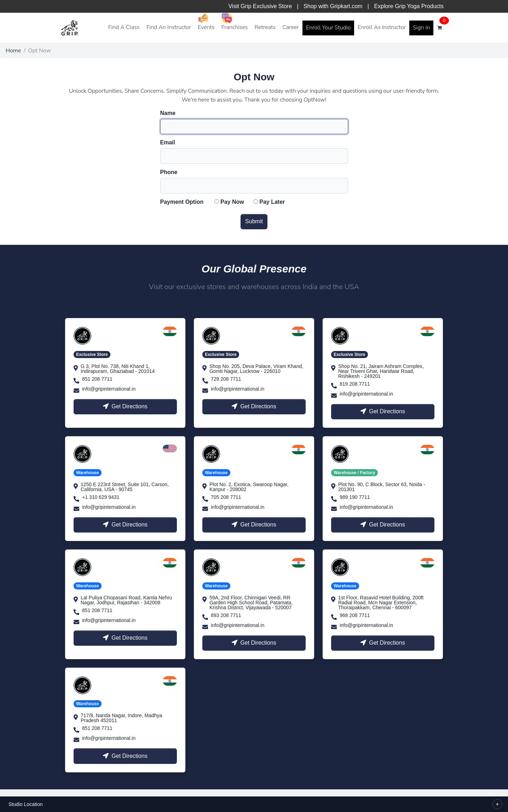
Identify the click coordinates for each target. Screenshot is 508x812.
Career (291, 27)
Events (206, 27)
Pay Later (272, 202)
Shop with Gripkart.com (333, 6)
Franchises (235, 27)
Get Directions (125, 406)
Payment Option (182, 202)
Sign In (421, 28)
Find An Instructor (169, 27)
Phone (169, 172)
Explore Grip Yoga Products (409, 6)
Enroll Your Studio (328, 28)
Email (168, 143)
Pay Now (232, 202)
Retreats (265, 27)
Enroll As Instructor (382, 27)
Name (168, 113)
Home (13, 51)
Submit (254, 221)
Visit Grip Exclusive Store (260, 6)
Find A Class (124, 27)
